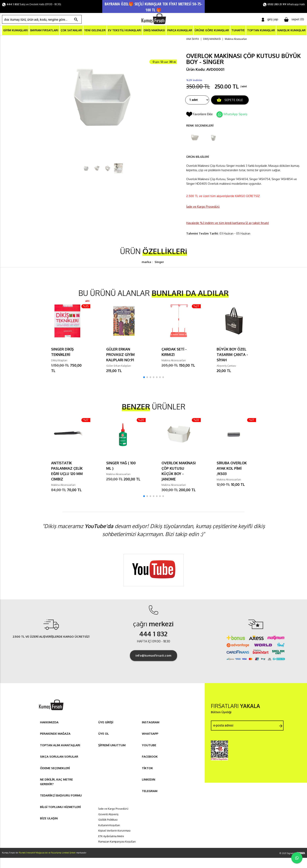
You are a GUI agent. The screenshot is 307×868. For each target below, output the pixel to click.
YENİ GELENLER (95, 31)
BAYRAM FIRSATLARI (44, 31)
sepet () (294, 20)
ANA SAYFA (193, 39)
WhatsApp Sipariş (235, 114)
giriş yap (270, 19)
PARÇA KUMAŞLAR (180, 31)
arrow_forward (281, 726)
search (76, 20)
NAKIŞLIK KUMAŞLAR (291, 31)
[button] (144, 378)
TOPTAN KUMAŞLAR (261, 31)
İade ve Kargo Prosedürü (203, 207)
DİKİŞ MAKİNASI (154, 31)
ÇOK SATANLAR (71, 31)
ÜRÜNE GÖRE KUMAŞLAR (212, 31)
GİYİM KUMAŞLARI (16, 31)
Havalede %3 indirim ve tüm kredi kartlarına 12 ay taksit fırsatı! (228, 223)
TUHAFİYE (238, 31)
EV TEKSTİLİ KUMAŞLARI (125, 31)
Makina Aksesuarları (236, 39)
